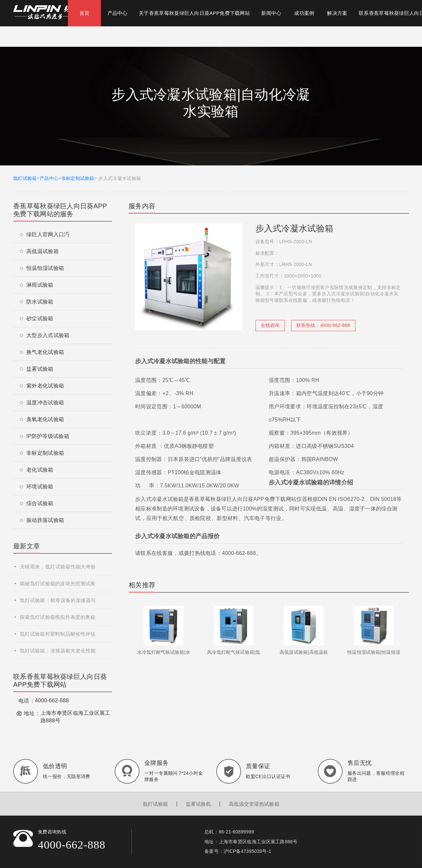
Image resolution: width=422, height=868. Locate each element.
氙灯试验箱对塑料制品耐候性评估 (58, 634)
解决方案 (337, 13)
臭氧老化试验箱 (42, 419)
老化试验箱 (37, 470)
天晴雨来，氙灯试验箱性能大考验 (58, 567)
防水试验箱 (37, 302)
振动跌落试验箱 (42, 520)
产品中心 (118, 13)
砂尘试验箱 (37, 318)
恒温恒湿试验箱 (42, 268)
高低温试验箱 (39, 251)
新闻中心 (271, 13)
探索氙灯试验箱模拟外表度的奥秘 (58, 617)
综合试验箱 (37, 503)
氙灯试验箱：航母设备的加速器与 (58, 600)
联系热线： (323, 325)
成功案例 (304, 13)
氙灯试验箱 (25, 178)
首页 (85, 13)
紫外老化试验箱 (42, 386)
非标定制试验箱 (78, 178)
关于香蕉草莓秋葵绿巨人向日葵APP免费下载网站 (194, 13)
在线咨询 (270, 325)
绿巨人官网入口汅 (45, 234)
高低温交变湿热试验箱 (254, 804)
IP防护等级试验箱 (45, 436)
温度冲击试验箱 (42, 403)
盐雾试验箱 (37, 369)
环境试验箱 (37, 487)
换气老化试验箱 (42, 352)
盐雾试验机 (199, 804)
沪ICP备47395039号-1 (247, 851)
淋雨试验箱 (37, 285)
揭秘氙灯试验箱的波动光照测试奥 (58, 583)
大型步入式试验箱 (45, 335)
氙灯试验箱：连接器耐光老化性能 (58, 651)
